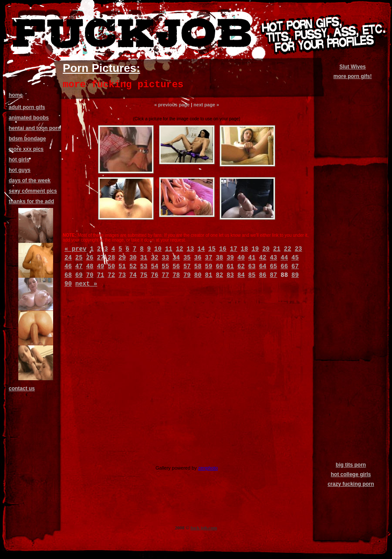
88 (284, 275)
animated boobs (29, 118)
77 (165, 275)
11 (169, 249)
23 (299, 249)
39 (230, 258)
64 (263, 266)
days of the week (30, 181)
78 (176, 275)
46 (68, 266)
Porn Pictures (100, 68)
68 (68, 275)
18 (245, 249)
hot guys (20, 170)
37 (209, 258)
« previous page (172, 105)
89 (295, 275)
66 (284, 266)
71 (100, 275)
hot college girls (351, 474)
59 (209, 266)
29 (122, 258)
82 (219, 275)
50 (111, 266)
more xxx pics (26, 149)
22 (288, 249)
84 (241, 275)
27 (100, 258)
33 (165, 258)
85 (252, 275)
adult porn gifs (27, 107)
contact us (22, 389)
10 (158, 249)
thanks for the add (31, 201)
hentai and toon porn (35, 128)
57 (187, 266)
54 (155, 266)
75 (144, 275)
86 (263, 275)
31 (144, 258)
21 (277, 249)
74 (133, 275)
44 (284, 258)
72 (111, 275)
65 (273, 266)
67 (295, 266)
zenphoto (208, 468)
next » (86, 284)
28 (111, 258)
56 (176, 266)
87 (273, 275)
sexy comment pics (33, 191)
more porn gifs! (352, 76)
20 (266, 249)
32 (155, 258)
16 (223, 249)
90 (68, 284)
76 (155, 275)
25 (79, 258)
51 (122, 266)
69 (79, 275)
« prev (75, 249)
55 (165, 266)
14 (201, 249)
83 (230, 275)
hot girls (19, 160)
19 (255, 249)
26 (90, 258)
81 (209, 275)
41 (252, 258)
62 (241, 266)
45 (295, 258)
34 (176, 258)
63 (252, 266)
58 (198, 266)
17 (234, 249)
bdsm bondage (27, 139)
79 (187, 275)
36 (198, 258)
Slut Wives (353, 67)
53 (144, 266)
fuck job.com (204, 528)
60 (219, 266)
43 (273, 258)
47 (79, 266)
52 (133, 266)
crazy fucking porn (351, 484)
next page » (206, 105)
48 (90, 266)
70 (90, 275)
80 (198, 275)
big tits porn (351, 465)
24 (68, 258)
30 (133, 258)
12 (180, 249)
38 (219, 258)
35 (187, 258)
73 (122, 275)
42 (263, 258)
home (16, 95)
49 (100, 266)
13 (191, 249)
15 (212, 249)
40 (241, 258)
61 (230, 266)
